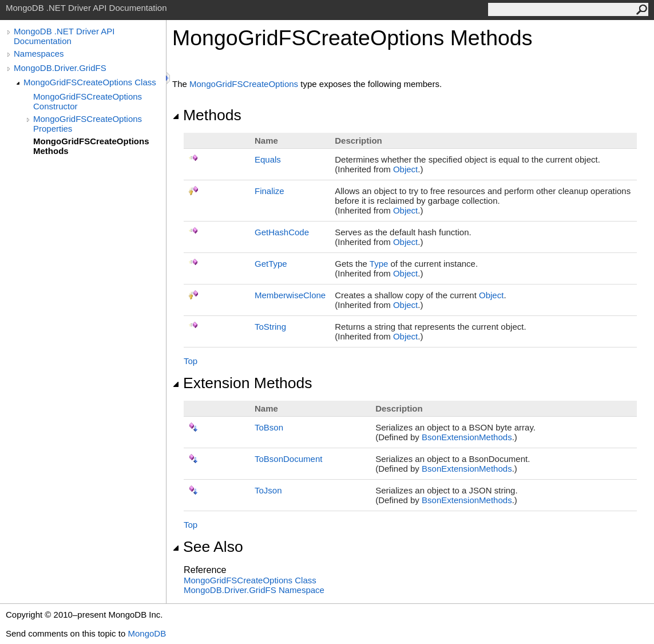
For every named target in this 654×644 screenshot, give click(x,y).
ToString (270, 327)
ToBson (269, 427)
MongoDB (147, 633)
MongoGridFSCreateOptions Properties (88, 124)
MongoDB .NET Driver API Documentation (64, 36)
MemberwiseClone (290, 295)
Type (379, 264)
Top (191, 361)
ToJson (268, 490)
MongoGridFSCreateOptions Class (90, 82)
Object (405, 169)
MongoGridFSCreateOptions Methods (91, 146)
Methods (207, 115)
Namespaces (39, 54)
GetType (271, 264)
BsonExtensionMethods (467, 437)
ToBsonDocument (288, 459)
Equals (268, 159)
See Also (208, 547)
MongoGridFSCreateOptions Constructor (88, 101)
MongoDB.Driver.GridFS (60, 68)
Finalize (269, 191)
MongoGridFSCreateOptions (244, 84)
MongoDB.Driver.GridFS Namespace (254, 590)
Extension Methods (242, 383)
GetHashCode (282, 232)
